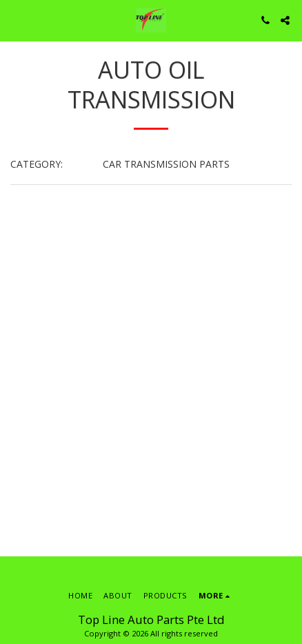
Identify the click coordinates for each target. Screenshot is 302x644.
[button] (15, 20)
